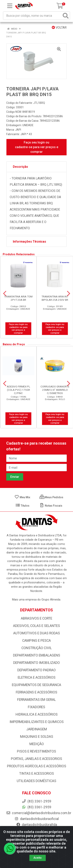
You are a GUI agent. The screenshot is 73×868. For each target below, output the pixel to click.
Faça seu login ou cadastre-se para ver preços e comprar (37, 147)
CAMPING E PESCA (36, 641)
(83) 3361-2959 (36, 807)
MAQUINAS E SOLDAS (37, 737)
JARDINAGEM (37, 729)
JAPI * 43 (26, 134)
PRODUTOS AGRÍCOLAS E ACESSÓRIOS (37, 766)
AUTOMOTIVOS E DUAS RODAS (37, 633)
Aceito (38, 858)
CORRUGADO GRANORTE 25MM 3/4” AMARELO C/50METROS (55, 390)
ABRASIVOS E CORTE (36, 618)
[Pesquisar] (66, 16)
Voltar (59, 28)
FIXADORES (36, 707)
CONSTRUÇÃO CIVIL (37, 648)
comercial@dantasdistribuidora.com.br (39, 813)
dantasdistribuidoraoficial (37, 819)
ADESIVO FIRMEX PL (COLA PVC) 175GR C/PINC (18, 390)
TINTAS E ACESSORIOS (37, 774)
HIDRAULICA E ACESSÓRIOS (37, 714)
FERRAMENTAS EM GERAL (36, 700)
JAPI (18, 130)
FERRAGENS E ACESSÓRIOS (36, 692)
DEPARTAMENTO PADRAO (36, 670)
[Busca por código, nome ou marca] (33, 16)
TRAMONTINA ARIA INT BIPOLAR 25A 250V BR (55, 298)
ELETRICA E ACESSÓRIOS (37, 677)
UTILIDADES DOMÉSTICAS (36, 781)
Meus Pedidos (51, 497)
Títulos (22, 506)
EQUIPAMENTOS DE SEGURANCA (36, 685)
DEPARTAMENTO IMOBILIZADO (36, 663)
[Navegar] (5, 294)
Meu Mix (22, 497)
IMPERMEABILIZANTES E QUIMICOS (37, 722)
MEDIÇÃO (37, 744)
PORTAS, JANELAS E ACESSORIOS (36, 759)
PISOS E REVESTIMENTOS (36, 751)
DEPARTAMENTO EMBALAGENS (37, 655)
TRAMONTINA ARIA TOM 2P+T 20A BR (18, 298)
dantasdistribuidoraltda (37, 825)
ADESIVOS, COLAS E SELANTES (36, 626)
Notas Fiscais (51, 506)
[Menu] (10, 6)
